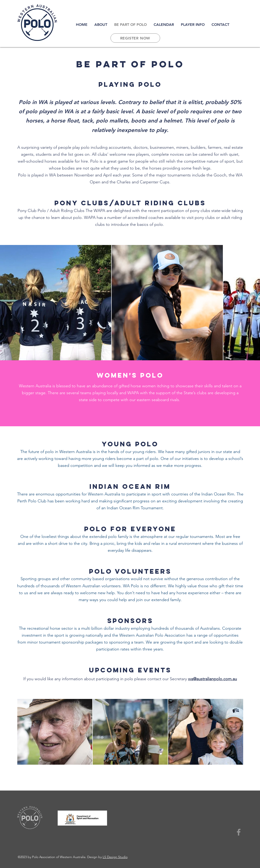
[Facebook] (239, 832)
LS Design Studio (115, 857)
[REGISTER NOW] (135, 38)
